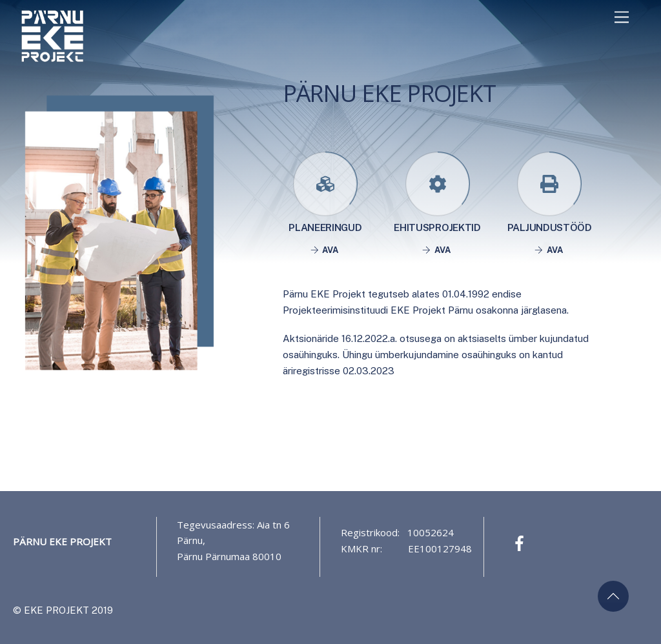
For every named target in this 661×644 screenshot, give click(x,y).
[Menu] (622, 17)
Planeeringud (325, 227)
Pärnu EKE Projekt (62, 541)
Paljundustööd (550, 227)
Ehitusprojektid (437, 227)
